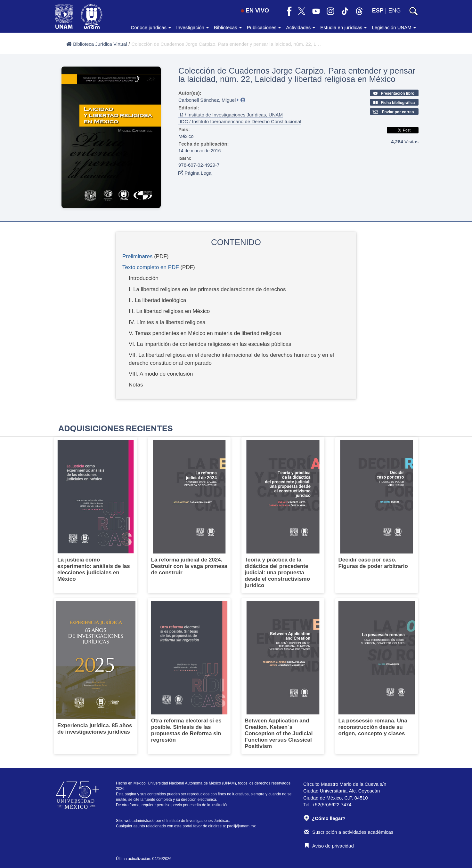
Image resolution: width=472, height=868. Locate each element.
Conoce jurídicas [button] (151, 27)
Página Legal (195, 173)
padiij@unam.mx (241, 826)
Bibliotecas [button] (228, 27)
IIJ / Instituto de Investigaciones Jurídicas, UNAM (231, 115)
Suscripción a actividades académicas (349, 832)
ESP (378, 11)
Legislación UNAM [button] (394, 27)
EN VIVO (255, 11)
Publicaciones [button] (264, 27)
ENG (394, 11)
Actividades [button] (301, 27)
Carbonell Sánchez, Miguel (207, 100)
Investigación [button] (192, 27)
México (186, 136)
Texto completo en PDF (151, 267)
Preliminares (137, 256)
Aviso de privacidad (329, 846)
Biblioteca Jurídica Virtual (97, 44)
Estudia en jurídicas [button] (343, 27)
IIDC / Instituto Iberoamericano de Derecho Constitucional (240, 121)
